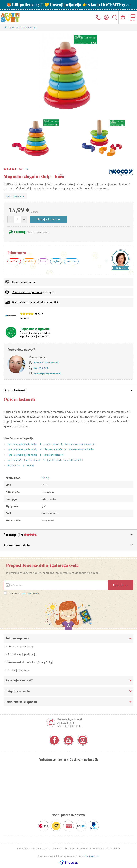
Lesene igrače (52, 444)
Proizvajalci (14, 465)
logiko (56, 261)
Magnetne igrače (53, 449)
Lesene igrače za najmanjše (22, 27)
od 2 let (14, 261)
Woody (31, 465)
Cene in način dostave (38, 232)
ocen (27, 318)
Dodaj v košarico (48, 219)
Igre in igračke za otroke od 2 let (65, 460)
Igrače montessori (54, 455)
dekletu (29, 261)
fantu (43, 261)
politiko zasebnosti (30, 593)
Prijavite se (121, 585)
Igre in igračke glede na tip (23, 444)
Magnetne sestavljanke (81, 449)
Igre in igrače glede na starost (24, 460)
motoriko (71, 261)
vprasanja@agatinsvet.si (47, 374)
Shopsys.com (92, 856)
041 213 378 (41, 368)
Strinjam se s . (24, 593)
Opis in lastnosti (68, 390)
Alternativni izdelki (68, 545)
